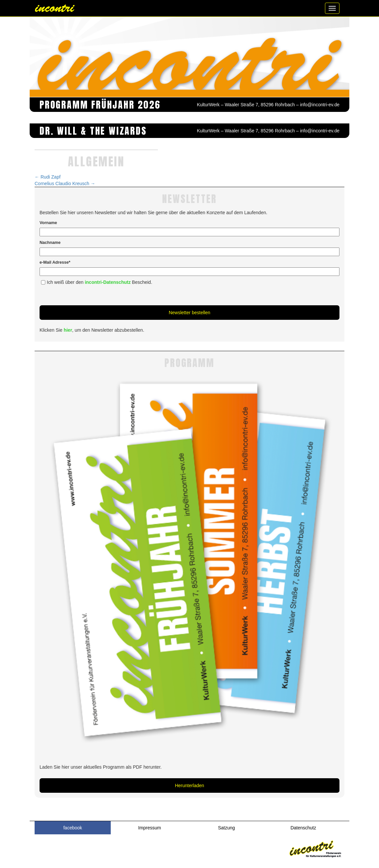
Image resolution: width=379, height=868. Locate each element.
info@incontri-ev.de (320, 105)
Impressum (149, 828)
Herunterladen (190, 785)
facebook (73, 828)
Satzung (226, 828)
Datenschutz (303, 828)
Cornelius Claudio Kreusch (65, 184)
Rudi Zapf (48, 177)
